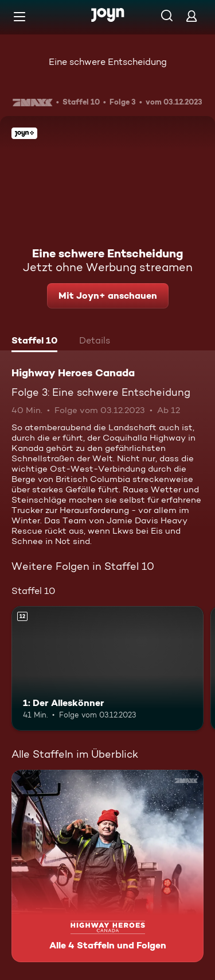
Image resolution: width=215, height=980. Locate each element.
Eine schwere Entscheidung (108, 62)
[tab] (34, 342)
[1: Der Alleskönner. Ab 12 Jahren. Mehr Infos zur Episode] (107, 669)
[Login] (191, 16)
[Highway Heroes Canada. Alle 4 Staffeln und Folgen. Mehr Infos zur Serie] (107, 866)
